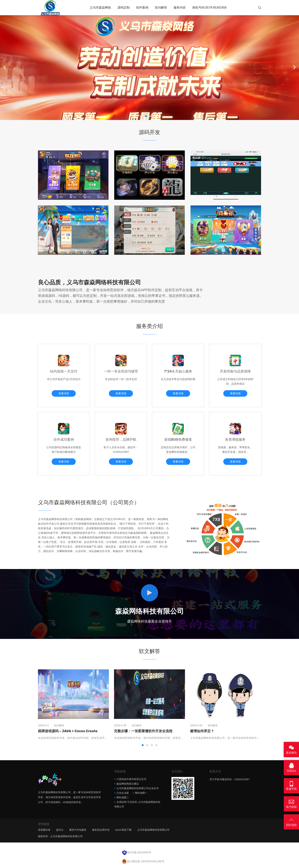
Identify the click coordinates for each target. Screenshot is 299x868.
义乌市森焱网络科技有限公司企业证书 (138, 788)
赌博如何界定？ (202, 731)
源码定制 (124, 8)
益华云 (60, 830)
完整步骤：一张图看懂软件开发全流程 (143, 731)
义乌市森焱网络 (100, 8)
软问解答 (161, 8)
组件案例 (142, 8)
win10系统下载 (123, 830)
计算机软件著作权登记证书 (131, 779)
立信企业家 (123, 793)
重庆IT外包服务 (78, 830)
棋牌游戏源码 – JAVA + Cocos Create (68, 731)
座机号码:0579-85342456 (209, 8)
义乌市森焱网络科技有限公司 (153, 830)
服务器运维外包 (101, 830)
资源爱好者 (44, 830)
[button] (146, 116)
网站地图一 (141, 793)
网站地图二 (123, 797)
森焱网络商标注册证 (128, 784)
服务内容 (180, 8)
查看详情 (64, 393)
